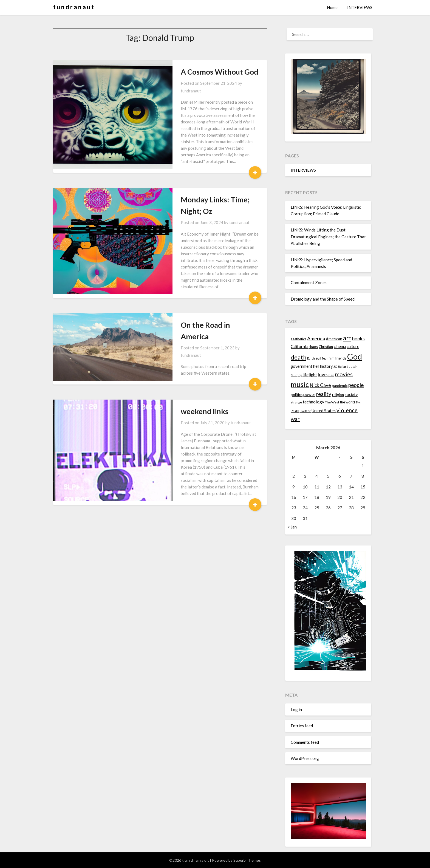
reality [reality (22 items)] (324, 394)
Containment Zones (309, 282)
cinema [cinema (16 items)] (340, 347)
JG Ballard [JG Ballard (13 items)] (341, 367)
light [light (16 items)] (313, 375)
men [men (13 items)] (331, 375)
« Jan (292, 527)
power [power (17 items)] (309, 394)
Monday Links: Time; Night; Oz (198, 172)
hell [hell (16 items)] (316, 366)
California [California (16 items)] (299, 347)
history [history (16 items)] (326, 366)
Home (332, 7)
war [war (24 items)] (295, 419)
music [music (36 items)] (300, 384)
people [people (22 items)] (356, 385)
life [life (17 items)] (305, 375)
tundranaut (219, 83)
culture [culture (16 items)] (353, 347)
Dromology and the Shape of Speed (323, 299)
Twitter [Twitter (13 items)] (305, 411)
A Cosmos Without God (186, 72)
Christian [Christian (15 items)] (326, 347)
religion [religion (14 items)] (338, 395)
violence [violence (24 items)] (347, 410)
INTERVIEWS (360, 7)
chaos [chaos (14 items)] (313, 347)
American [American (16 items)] (334, 339)
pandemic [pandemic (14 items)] (340, 386)
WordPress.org (305, 758)
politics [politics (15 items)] (297, 395)
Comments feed (305, 742)
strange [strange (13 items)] (296, 402)
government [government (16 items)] (302, 366)
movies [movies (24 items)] (344, 374)
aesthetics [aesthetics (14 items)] (299, 339)
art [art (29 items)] (347, 338)
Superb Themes (247, 860)
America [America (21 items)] (316, 338)
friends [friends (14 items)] (341, 358)
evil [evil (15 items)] (318, 358)
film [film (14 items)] (332, 358)
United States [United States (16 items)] (324, 411)
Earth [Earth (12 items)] (311, 358)
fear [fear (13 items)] (325, 358)
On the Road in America (186, 266)
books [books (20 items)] (358, 339)
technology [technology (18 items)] (313, 402)
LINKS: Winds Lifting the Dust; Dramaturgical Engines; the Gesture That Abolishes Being (328, 237)
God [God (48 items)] (355, 356)
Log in (296, 709)
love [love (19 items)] (322, 374)
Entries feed (302, 726)
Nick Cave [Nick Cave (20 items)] (320, 385)
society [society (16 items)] (351, 395)
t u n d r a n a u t (73, 7)
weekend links (171, 334)
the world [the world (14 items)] (347, 402)
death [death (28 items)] (299, 357)
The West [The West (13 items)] (332, 402)
